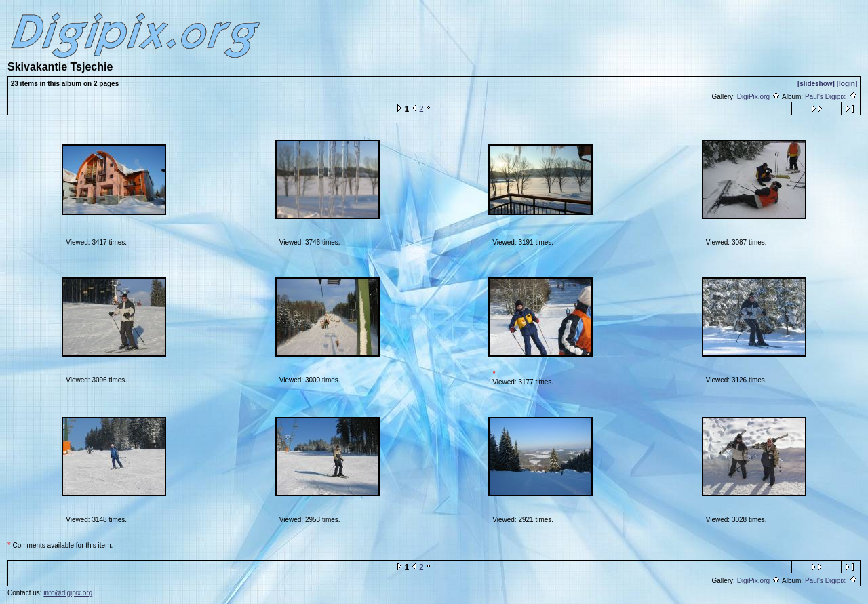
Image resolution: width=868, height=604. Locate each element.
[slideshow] (816, 84)
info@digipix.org (68, 593)
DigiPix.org (753, 97)
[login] (847, 84)
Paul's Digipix (825, 97)
